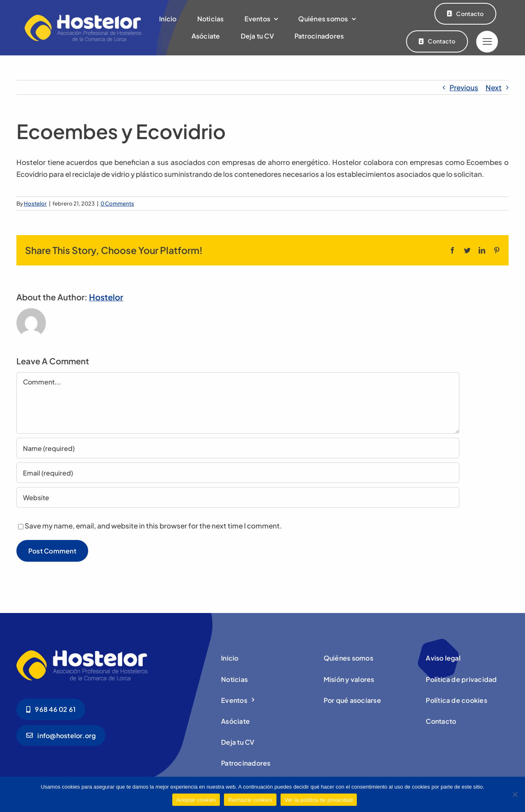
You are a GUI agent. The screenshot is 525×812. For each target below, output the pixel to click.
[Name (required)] (238, 448)
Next (494, 87)
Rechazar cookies (250, 800)
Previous (464, 87)
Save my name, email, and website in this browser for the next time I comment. (153, 526)
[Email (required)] (238, 473)
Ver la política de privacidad (319, 800)
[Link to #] (487, 42)
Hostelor (35, 204)
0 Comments (117, 204)
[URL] (238, 497)
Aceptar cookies (196, 800)
